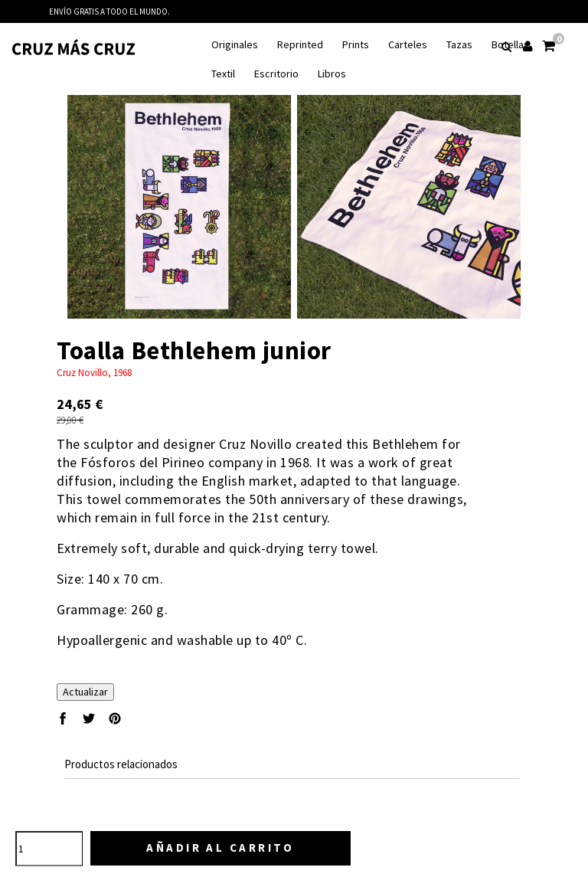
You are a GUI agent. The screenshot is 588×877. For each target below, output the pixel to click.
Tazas (459, 45)
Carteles (408, 45)
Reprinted (300, 45)
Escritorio (276, 74)
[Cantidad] (49, 849)
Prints (356, 45)
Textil (223, 74)
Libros (332, 74)
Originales (235, 45)
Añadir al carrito (220, 848)
